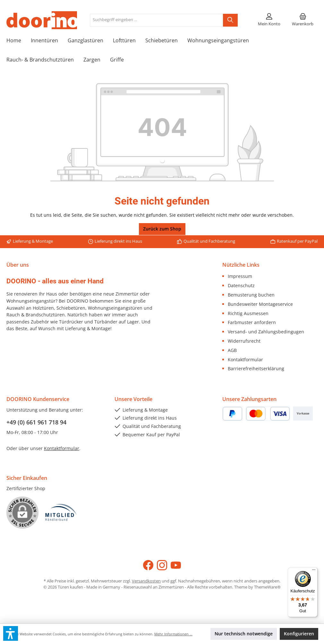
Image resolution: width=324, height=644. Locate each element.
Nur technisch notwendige (244, 634)
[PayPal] (232, 414)
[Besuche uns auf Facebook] (148, 565)
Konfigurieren (299, 634)
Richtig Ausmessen (248, 313)
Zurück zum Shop (162, 229)
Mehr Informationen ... (173, 634)
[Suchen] (230, 20)
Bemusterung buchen (251, 295)
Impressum (240, 276)
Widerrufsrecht (244, 341)
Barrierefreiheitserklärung (256, 368)
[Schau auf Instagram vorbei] (162, 565)
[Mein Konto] (269, 20)
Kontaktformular (245, 360)
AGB (232, 350)
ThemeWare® (267, 587)
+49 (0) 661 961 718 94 (36, 422)
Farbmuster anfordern (252, 322)
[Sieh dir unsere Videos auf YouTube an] (176, 565)
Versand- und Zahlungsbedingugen (266, 332)
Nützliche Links (241, 265)
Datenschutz (241, 285)
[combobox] (157, 20)
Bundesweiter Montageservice (260, 304)
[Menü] (314, 571)
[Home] (19, 40)
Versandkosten (146, 581)
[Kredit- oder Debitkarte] (268, 414)
